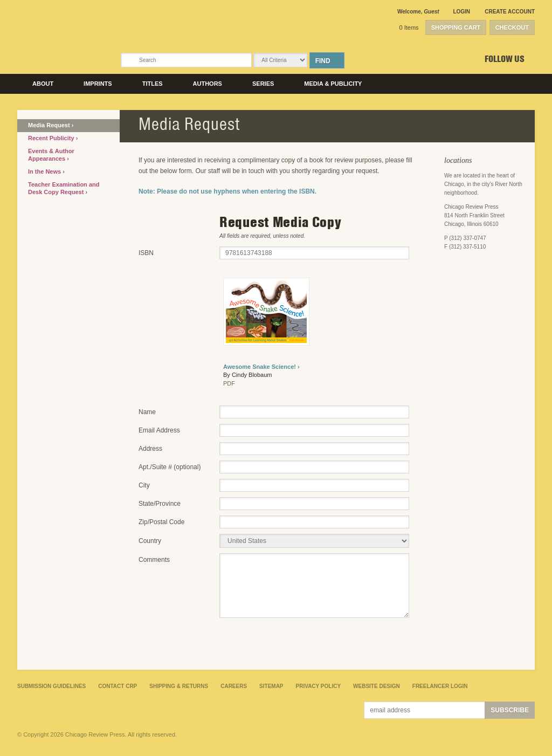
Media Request (50, 125)
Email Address (159, 430)
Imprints (98, 84)
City (144, 485)
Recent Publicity (52, 138)
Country (150, 541)
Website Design (377, 686)
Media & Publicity (333, 84)
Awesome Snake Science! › (261, 367)
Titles (153, 84)
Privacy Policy (319, 686)
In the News (45, 171)
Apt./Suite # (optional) (170, 467)
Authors (208, 84)
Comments (154, 560)
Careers (234, 686)
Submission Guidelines (51, 686)
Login (461, 12)
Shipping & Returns (179, 686)
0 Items (409, 28)
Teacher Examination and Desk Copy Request (64, 188)
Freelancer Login (440, 686)
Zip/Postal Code (161, 522)
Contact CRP (118, 686)
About (43, 84)
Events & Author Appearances (51, 155)
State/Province (160, 504)
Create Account (510, 12)
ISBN (146, 253)
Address (150, 449)
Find (323, 61)
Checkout (512, 28)
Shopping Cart (456, 28)
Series (263, 84)
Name (147, 412)
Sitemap (271, 686)
